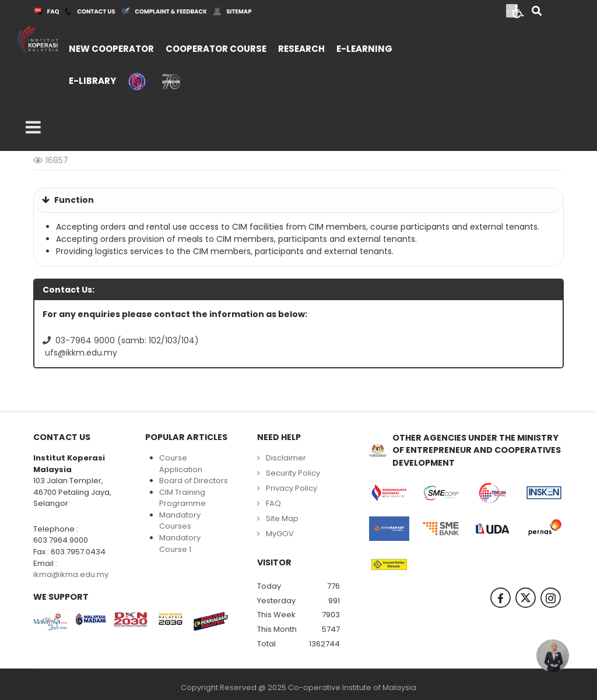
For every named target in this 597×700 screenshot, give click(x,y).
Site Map (282, 518)
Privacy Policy (292, 488)
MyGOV (280, 534)
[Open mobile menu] (33, 128)
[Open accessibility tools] (518, 10)
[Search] (537, 12)
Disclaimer (286, 458)
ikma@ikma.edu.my (71, 574)
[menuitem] (111, 48)
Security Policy (293, 473)
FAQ (273, 503)
